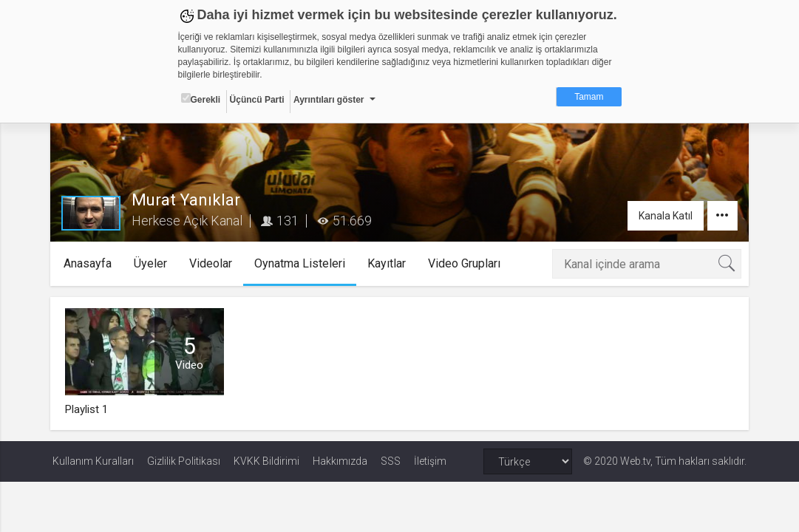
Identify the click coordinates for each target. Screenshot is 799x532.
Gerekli (201, 99)
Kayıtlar (388, 263)
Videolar (212, 263)
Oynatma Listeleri (301, 263)
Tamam (589, 97)
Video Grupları (466, 263)
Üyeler (152, 263)
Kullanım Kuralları (93, 461)
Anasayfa (89, 263)
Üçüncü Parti (257, 100)
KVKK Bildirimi (266, 461)
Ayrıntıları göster (329, 100)
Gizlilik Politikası (184, 461)
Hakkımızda (340, 461)
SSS (391, 461)
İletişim (430, 461)
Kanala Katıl (663, 216)
